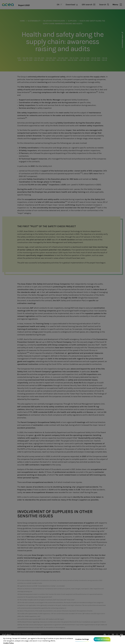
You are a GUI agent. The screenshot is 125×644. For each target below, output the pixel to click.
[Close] (121, 637)
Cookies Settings (82, 641)
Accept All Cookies (102, 641)
